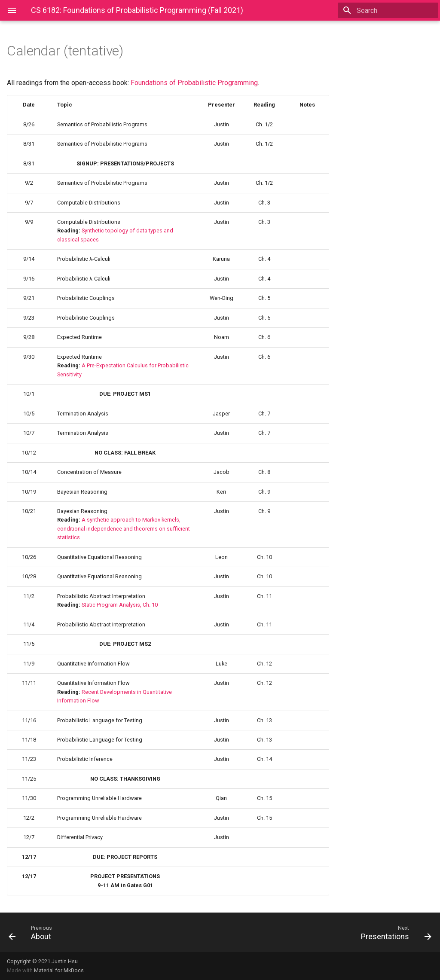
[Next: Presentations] (329, 932)
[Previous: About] (111, 932)
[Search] (388, 10)
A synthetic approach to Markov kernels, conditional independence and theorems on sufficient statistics (124, 528)
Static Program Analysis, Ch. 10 (120, 605)
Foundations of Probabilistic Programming (194, 83)
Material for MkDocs (59, 970)
